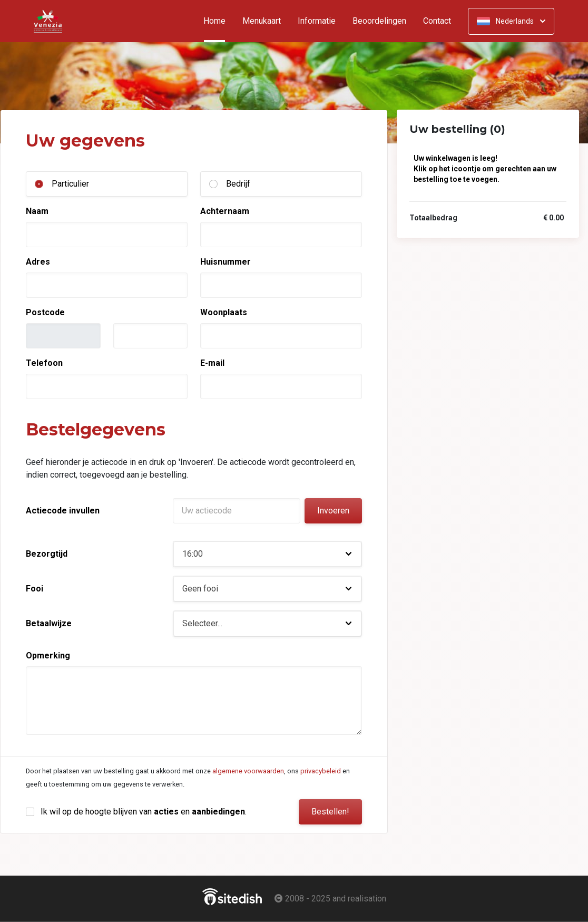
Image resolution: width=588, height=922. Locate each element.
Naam (37, 211)
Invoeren (333, 511)
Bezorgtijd (47, 554)
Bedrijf (238, 184)
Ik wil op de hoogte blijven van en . (144, 812)
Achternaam (225, 211)
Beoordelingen (379, 21)
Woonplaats (224, 312)
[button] (267, 554)
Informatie (317, 21)
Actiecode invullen (63, 511)
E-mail (212, 363)
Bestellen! (330, 812)
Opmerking (48, 656)
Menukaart (262, 21)
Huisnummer (226, 262)
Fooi (35, 589)
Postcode (45, 312)
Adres (38, 262)
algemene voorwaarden (248, 771)
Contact (437, 21)
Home (219, 21)
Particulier (70, 184)
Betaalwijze (49, 623)
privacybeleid (321, 771)
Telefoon (44, 363)
